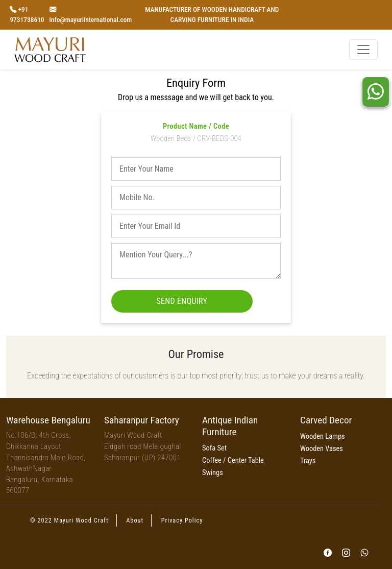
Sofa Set (214, 448)
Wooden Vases (322, 449)
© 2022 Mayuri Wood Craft (69, 520)
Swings (213, 473)
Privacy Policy (182, 520)
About (135, 520)
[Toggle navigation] (363, 50)
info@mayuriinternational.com (91, 20)
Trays (308, 461)
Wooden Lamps (323, 436)
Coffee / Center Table (233, 460)
